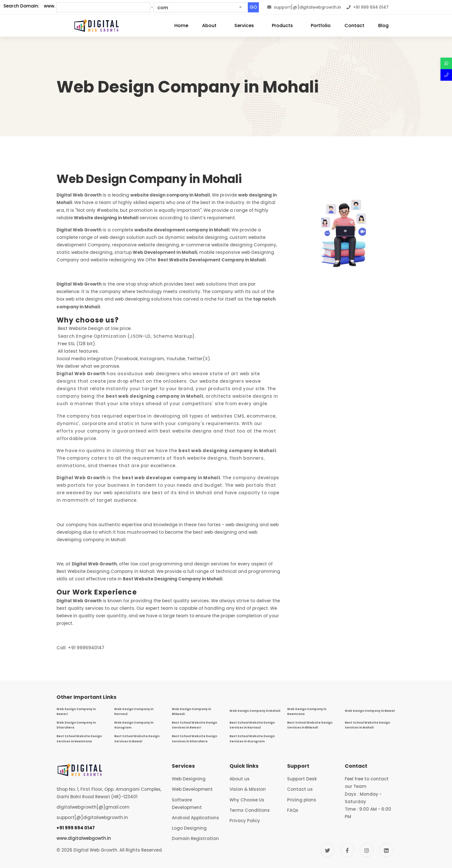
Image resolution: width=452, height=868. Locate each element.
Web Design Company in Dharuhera (76, 725)
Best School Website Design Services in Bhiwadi (310, 725)
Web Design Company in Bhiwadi (191, 712)
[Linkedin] (386, 850)
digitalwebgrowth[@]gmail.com (93, 807)
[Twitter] (327, 850)
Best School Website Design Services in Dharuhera (194, 739)
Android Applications (195, 818)
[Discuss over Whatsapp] (446, 63)
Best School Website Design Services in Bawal (137, 739)
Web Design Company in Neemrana (307, 712)
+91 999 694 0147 (76, 828)
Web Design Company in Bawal (370, 711)
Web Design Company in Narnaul (134, 712)
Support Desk (302, 779)
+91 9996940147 (86, 648)
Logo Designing (189, 828)
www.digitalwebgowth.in (84, 838)
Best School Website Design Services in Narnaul (252, 725)
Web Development (192, 789)
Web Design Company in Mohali (255, 711)
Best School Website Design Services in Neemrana (79, 739)
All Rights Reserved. (141, 850)
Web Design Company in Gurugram (134, 725)
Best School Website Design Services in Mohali (367, 725)
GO (253, 7)
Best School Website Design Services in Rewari (194, 725)
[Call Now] (446, 75)
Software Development (187, 804)
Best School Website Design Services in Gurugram (252, 739)
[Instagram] (367, 850)
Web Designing (189, 779)
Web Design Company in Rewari (76, 712)
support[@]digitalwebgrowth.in (92, 817)
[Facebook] (347, 850)
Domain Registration (195, 838)
